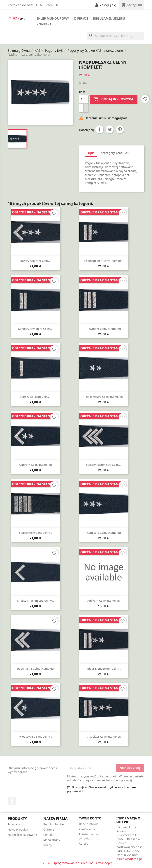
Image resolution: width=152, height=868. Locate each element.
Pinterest (120, 129)
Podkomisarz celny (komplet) (104, 397)
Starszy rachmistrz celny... (104, 465)
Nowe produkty (18, 829)
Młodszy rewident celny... (35, 329)
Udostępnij (99, 129)
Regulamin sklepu (109, 18)
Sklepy (48, 845)
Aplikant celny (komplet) (104, 601)
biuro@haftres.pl (129, 859)
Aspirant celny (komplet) (35, 465)
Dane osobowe (89, 824)
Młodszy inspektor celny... (104, 669)
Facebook (12, 801)
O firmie (81, 18)
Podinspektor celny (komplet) (104, 261)
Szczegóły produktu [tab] (115, 153)
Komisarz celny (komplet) (104, 533)
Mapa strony (52, 840)
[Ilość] (84, 99)
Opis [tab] (91, 153)
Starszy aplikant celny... (36, 397)
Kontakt (44, 24)
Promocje (14, 824)
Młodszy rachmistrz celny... (35, 601)
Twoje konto (90, 818)
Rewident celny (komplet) (104, 329)
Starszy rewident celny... (36, 533)
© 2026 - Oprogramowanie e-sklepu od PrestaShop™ (76, 863)
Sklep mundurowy (53, 18)
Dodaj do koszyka (114, 99)
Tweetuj (110, 129)
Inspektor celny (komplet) (104, 737)
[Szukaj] (116, 36)
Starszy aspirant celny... (36, 261)
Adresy (84, 844)
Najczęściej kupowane (22, 835)
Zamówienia (87, 829)
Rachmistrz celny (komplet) (35, 669)
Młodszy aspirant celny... (35, 737)
